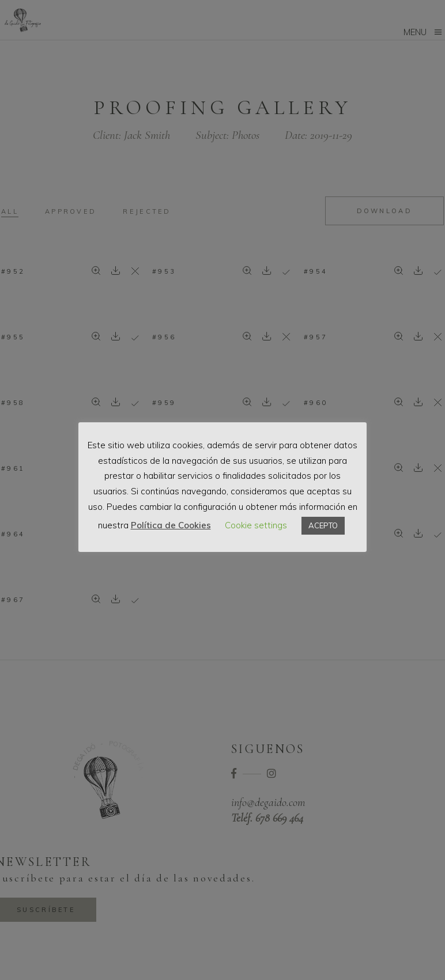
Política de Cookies (171, 525)
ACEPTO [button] (323, 525)
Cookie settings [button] (256, 525)
